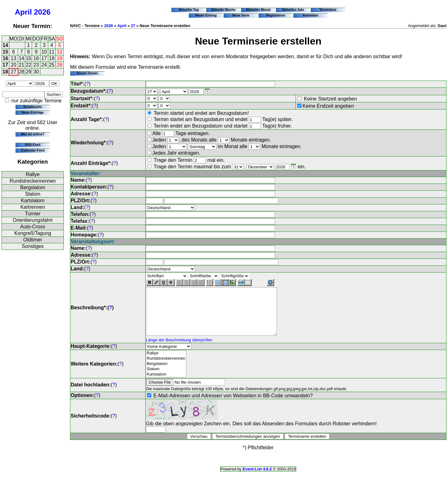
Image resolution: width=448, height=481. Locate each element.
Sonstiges (33, 246)
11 (52, 52)
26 (60, 65)
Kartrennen (33, 207)
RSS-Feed (33, 145)
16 (5, 58)
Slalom (33, 194)
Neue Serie (241, 15)
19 (60, 58)
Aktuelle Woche (223, 10)
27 (14, 72)
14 (5, 45)
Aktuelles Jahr (293, 10)
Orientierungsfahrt (33, 220)
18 (52, 58)
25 (52, 65)
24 (44, 65)
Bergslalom (33, 187)
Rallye (33, 174)
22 (29, 65)
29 (29, 72)
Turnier (33, 214)
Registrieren (276, 15)
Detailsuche (33, 107)
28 (21, 72)
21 (21, 65)
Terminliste (328, 10)
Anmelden (311, 15)
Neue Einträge (33, 112)
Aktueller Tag (189, 10)
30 (36, 72)
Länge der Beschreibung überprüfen (179, 349)
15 (5, 52)
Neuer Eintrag (206, 15)
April (23, 12)
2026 (42, 12)
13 (14, 58)
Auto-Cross (33, 227)
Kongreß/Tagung (33, 233)
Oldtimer (33, 240)
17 (44, 58)
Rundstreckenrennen (33, 181)
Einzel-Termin (87, 73)
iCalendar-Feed (33, 150)
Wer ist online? (33, 134)
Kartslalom (33, 201)
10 (44, 52)
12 (60, 52)
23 (36, 65)
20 (14, 65)
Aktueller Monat (258, 10)
